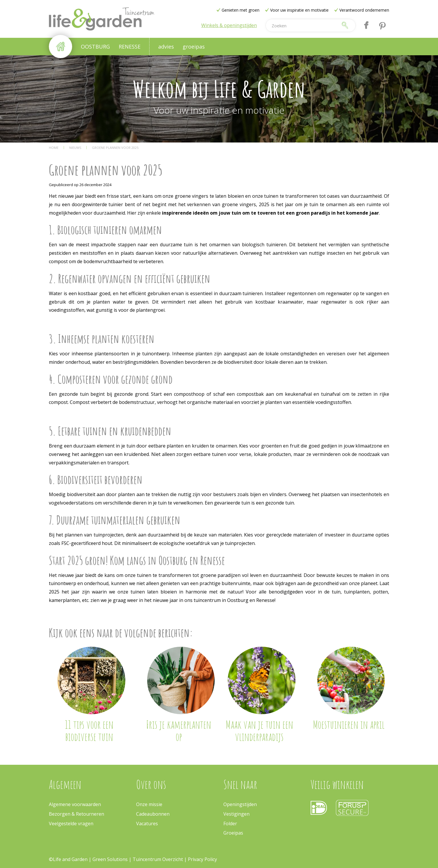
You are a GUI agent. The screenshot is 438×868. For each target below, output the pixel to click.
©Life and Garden (68, 859)
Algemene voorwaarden (75, 804)
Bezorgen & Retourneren (76, 814)
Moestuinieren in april (349, 724)
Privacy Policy (202, 859)
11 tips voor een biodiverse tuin (89, 730)
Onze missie (149, 804)
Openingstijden (240, 804)
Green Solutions (111, 859)
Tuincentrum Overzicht (158, 859)
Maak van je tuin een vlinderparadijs (259, 730)
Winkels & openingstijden (229, 25)
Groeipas (233, 833)
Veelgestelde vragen (71, 824)
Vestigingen (236, 814)
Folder (230, 824)
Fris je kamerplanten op (179, 730)
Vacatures (147, 824)
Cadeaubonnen (153, 814)
